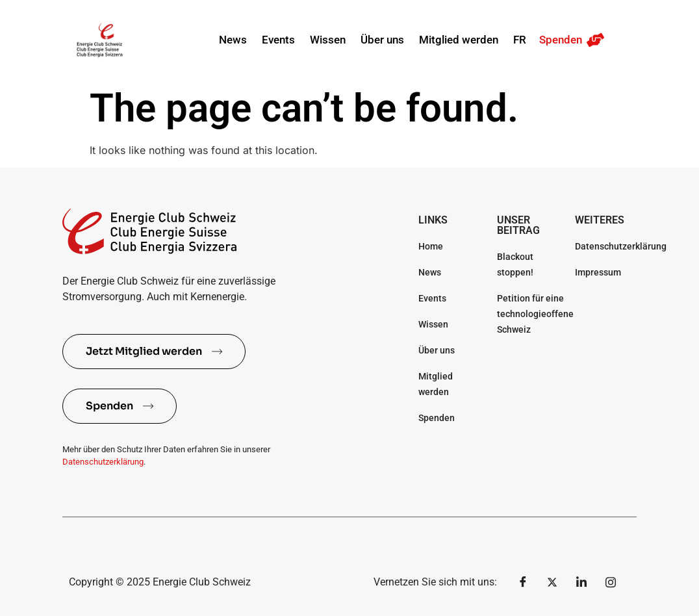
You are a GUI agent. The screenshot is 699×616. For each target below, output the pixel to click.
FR (520, 40)
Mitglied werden (459, 40)
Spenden (561, 40)
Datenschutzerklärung (103, 462)
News (233, 40)
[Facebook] (523, 582)
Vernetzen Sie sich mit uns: (435, 582)
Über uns (382, 40)
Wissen (328, 40)
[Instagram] (611, 582)
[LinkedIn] (581, 582)
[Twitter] (552, 582)
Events (278, 40)
